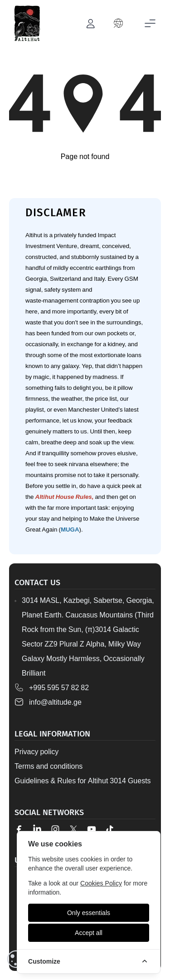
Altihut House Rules (64, 497)
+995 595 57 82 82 (59, 687)
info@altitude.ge (55, 702)
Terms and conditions (49, 766)
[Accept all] (89, 933)
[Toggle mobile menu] (150, 24)
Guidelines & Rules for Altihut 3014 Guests (83, 781)
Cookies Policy (101, 883)
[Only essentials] (89, 913)
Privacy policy (36, 751)
